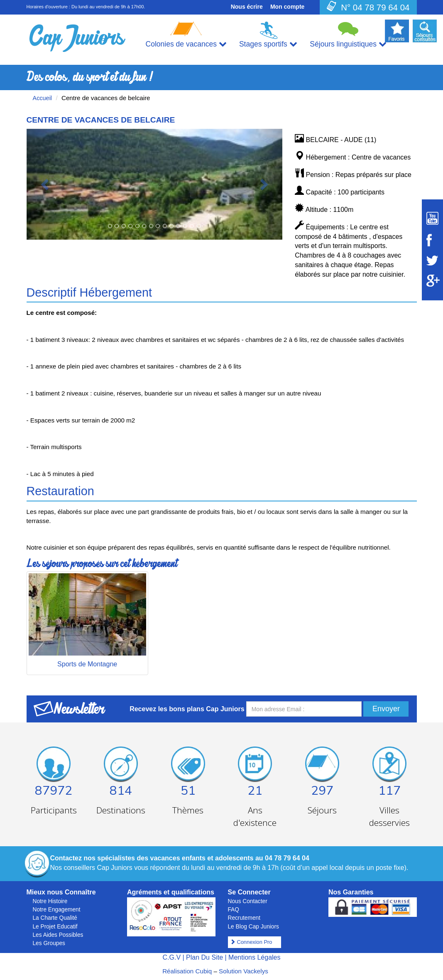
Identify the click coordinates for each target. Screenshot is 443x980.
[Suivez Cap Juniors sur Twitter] (432, 260)
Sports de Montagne (87, 664)
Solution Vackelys (244, 971)
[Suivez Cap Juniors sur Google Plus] (432, 281)
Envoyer (386, 709)
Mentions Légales (254, 957)
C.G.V (171, 957)
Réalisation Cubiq (187, 971)
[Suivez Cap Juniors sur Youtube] (432, 218)
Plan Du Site (204, 957)
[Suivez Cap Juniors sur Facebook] (432, 240)
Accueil (43, 98)
